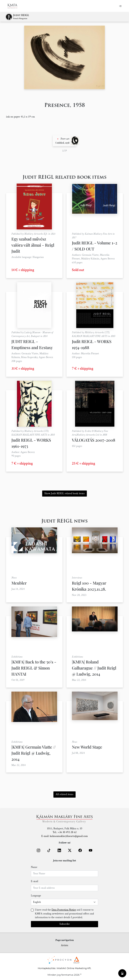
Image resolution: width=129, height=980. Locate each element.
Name (34, 867)
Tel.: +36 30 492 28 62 (65, 832)
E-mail (35, 881)
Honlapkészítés (47, 968)
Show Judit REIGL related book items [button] (64, 493)
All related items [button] (64, 794)
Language (36, 896)
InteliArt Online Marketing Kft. (74, 968)
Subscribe (65, 924)
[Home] (15, 6)
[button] (65, 141)
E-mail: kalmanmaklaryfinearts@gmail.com (65, 836)
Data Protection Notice (64, 910)
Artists (65, 945)
